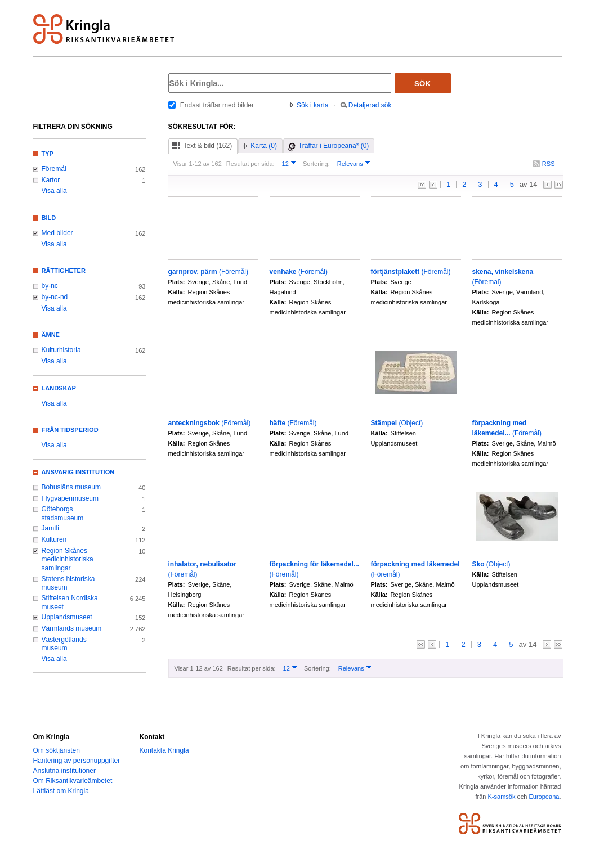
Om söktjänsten (57, 750)
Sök (422, 84)
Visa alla (54, 191)
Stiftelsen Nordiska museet (70, 602)
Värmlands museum (72, 628)
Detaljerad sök (370, 105)
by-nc (50, 286)
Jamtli (50, 528)
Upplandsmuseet (67, 617)
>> (559, 185)
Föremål (54, 169)
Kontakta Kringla (164, 750)
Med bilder (57, 233)
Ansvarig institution (78, 472)
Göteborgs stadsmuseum (63, 514)
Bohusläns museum (71, 487)
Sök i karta (313, 105)
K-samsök (501, 797)
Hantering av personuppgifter (77, 761)
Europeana (544, 797)
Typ (48, 154)
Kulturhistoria (61, 350)
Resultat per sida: (250, 164)
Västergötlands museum (64, 644)
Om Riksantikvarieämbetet (73, 781)
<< (422, 185)
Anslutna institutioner (64, 771)
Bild (49, 218)
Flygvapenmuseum (70, 498)
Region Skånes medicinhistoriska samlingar (68, 559)
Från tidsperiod (70, 430)
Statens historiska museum (68, 583)
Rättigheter (64, 271)
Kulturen (54, 539)
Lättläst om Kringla (61, 791)
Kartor (51, 180)
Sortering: (316, 164)
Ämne (51, 335)
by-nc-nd (55, 297)
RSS (549, 164)
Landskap (59, 388)
